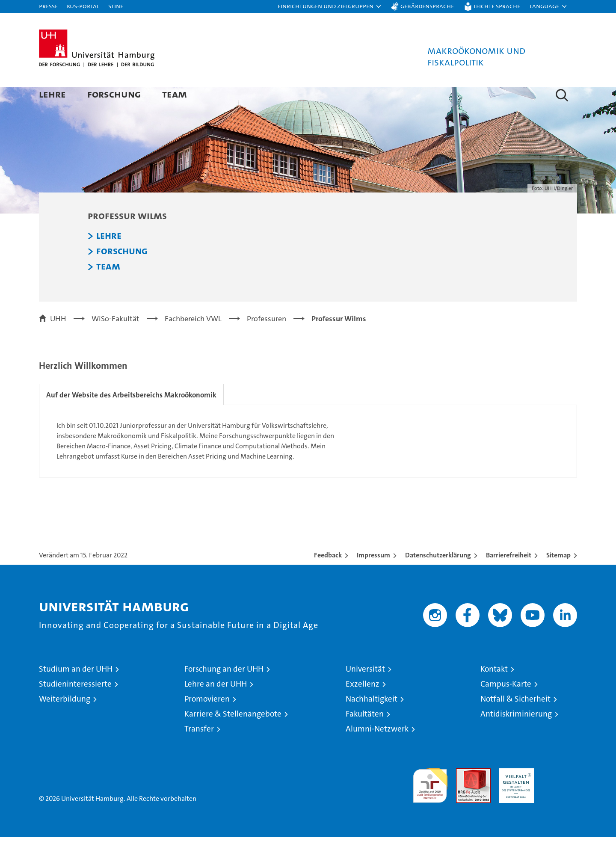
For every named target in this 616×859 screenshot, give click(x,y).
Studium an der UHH (76, 691)
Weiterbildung (65, 721)
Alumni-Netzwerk (377, 751)
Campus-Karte (506, 706)
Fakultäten (365, 736)
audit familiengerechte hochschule (430, 804)
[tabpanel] (308, 463)
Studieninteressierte (75, 706)
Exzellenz (363, 706)
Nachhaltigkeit (372, 721)
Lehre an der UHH (216, 706)
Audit (464, 795)
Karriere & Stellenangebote (233, 736)
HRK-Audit (514, 795)
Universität (365, 691)
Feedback (328, 577)
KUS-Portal (83, 6)
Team (175, 94)
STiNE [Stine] (116, 6)
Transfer (199, 751)
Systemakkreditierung (560, 795)
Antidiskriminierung (516, 736)
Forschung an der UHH (224, 691)
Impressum (373, 577)
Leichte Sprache (497, 6)
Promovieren (207, 721)
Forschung (114, 94)
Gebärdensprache (427, 6)
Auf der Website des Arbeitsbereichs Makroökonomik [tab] (133, 417)
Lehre (52, 94)
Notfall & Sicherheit (515, 721)
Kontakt (494, 691)
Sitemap (558, 577)
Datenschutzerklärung (438, 577)
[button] (330, 6)
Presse (48, 6)
